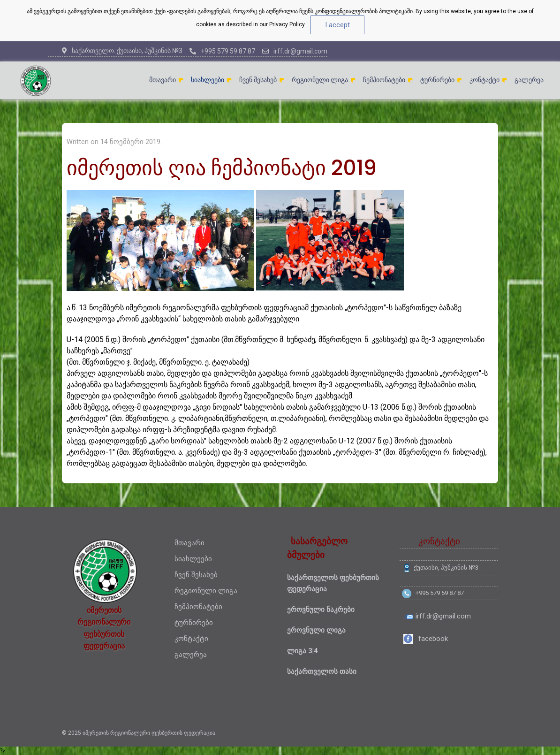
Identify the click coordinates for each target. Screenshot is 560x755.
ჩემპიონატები (384, 80)
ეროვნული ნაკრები (321, 610)
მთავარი (163, 80)
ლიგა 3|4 (303, 651)
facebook (433, 639)
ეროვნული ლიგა (316, 630)
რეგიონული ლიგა (320, 80)
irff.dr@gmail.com (295, 51)
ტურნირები (437, 80)
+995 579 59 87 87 (222, 51)
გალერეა (529, 80)
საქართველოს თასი (322, 671)
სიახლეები (208, 80)
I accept (337, 25)
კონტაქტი (484, 80)
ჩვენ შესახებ (258, 80)
